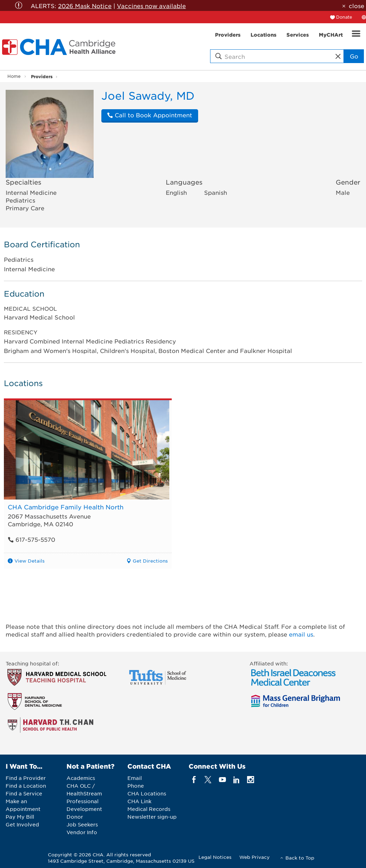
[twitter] (208, 780)
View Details (30, 561)
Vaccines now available (151, 6)
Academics (81, 778)
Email (135, 778)
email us (301, 634)
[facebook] (194, 780)
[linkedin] (236, 780)
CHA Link (139, 801)
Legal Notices (215, 857)
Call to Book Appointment (150, 115)
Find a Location (26, 786)
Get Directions (150, 561)
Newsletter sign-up (152, 817)
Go (354, 56)
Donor (75, 817)
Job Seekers (82, 824)
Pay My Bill (20, 817)
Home (14, 76)
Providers (42, 76)
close (356, 6)
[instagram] (251, 780)
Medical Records (149, 809)
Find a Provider (26, 778)
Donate (344, 17)
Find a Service (24, 793)
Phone (136, 786)
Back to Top (300, 858)
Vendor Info (82, 832)
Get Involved (22, 824)
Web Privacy (254, 857)
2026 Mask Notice (85, 6)
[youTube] (222, 780)
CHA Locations (147, 793)
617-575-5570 (31, 539)
